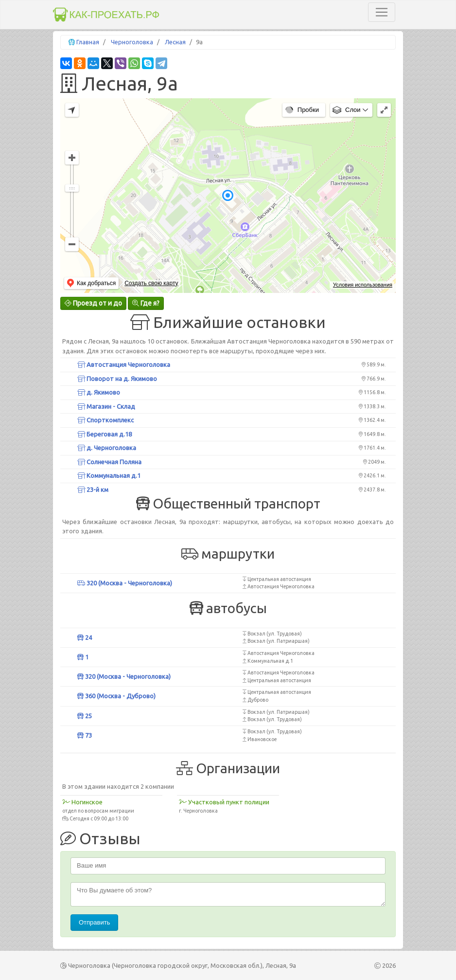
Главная (88, 42)
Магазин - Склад (106, 406)
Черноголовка (132, 42)
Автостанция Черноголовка (124, 364)
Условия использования (363, 285)
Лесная (175, 42)
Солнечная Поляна (109, 462)
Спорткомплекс (105, 420)
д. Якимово (99, 392)
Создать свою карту (151, 283)
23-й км (93, 490)
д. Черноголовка (107, 448)
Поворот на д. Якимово (117, 379)
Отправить (94, 922)
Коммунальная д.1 (109, 475)
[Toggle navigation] (382, 12)
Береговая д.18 (105, 434)
